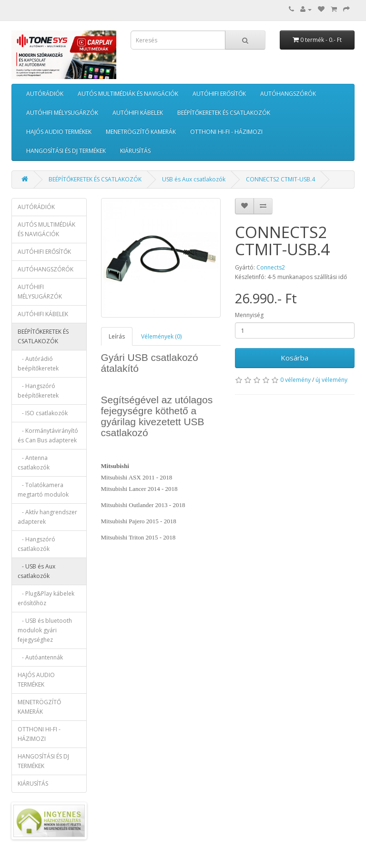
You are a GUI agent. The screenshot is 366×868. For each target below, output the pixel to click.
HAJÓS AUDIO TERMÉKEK (59, 132)
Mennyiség (249, 315)
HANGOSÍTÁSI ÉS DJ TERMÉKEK (66, 151)
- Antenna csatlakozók (34, 463)
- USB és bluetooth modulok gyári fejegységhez (45, 630)
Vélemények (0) (161, 336)
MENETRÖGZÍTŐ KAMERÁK (141, 132)
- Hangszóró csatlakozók (36, 544)
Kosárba (295, 358)
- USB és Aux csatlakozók (36, 571)
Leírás (117, 336)
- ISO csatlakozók (43, 413)
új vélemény (331, 380)
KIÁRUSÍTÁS (135, 151)
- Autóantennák (40, 657)
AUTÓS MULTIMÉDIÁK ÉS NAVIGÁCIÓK (128, 94)
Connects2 (271, 267)
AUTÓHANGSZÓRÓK (288, 94)
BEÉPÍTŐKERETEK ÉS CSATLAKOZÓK (224, 113)
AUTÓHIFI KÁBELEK (138, 113)
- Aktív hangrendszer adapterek (47, 517)
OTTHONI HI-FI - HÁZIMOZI (226, 132)
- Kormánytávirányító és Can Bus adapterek (48, 435)
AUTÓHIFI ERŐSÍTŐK (219, 94)
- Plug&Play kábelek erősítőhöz (46, 598)
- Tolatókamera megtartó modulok (43, 490)
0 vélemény (295, 380)
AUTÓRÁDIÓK (45, 94)
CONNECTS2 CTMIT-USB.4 (280, 179)
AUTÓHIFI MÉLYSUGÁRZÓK (62, 113)
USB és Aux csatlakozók (194, 179)
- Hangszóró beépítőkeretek (38, 391)
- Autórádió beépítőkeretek (38, 364)
